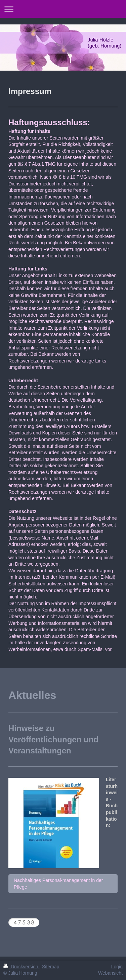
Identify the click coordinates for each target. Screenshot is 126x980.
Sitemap (51, 967)
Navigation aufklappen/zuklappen (63, 9)
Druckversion (21, 967)
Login (117, 967)
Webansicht (110, 973)
